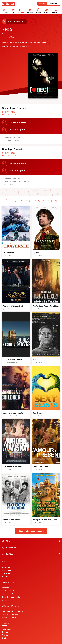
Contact (5, 632)
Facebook (31, 548)
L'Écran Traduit (8, 594)
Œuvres (21, 11)
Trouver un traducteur (11, 615)
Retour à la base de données (31, 531)
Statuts (5, 577)
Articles (47, 11)
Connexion (54, 4)
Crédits (5, 638)
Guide (39, 11)
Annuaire (30, 11)
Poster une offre (9, 618)
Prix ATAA (6, 574)
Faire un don (7, 629)
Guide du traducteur (10, 591)
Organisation (7, 571)
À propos (6, 568)
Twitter (31, 554)
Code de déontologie (11, 597)
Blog (31, 542)
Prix (13, 11)
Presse (5, 635)
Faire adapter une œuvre (12, 612)
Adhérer (42, 4)
